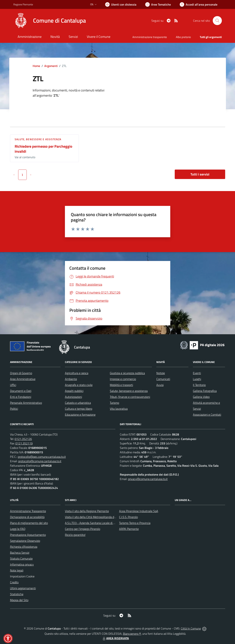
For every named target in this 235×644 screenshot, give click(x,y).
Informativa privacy (22, 564)
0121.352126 (23, 439)
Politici (14, 409)
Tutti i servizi (200, 174)
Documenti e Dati (21, 391)
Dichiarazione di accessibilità (27, 517)
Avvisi (160, 385)
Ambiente (71, 379)
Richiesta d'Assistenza (24, 547)
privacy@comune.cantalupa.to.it (148, 479)
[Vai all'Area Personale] (199, 4)
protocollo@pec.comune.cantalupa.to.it (42, 457)
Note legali (17, 570)
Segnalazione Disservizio (25, 541)
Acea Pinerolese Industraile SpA (139, 511)
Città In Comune (191, 628)
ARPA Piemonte (129, 529)
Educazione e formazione (80, 415)
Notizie (161, 373)
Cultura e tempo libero (79, 409)
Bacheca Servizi (20, 553)
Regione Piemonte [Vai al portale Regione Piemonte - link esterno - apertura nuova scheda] (23, 4)
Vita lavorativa (119, 409)
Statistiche (17, 594)
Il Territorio (199, 385)
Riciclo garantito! (75, 535)
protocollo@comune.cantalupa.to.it (40, 461)
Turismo (114, 403)
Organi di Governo (21, 373)
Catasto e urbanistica (78, 403)
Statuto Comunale (21, 558)
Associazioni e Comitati (207, 415)
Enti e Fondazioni (21, 397)
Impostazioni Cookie (22, 576)
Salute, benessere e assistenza (38, 139)
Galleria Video (201, 397)
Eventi (197, 373)
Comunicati (163, 379)
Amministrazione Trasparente (28, 511)
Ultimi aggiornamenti (23, 588)
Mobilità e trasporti (121, 385)
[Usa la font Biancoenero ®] (121, 4)
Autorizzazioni (73, 397)
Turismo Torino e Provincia (135, 523)
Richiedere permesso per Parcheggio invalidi (43, 149)
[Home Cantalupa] (50, 21)
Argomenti (51, 66)
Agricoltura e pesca (77, 373)
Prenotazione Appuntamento (28, 535)
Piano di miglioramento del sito (29, 523)
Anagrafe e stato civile (79, 385)
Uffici (13, 385)
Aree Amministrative (23, 379)
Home (36, 66)
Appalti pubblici (74, 391)
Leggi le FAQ (18, 529)
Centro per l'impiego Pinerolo (83, 529)
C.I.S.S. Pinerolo (128, 517)
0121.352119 (24, 443)
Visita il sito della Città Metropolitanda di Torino (94, 517)
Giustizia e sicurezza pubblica (127, 373)
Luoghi (197, 379)
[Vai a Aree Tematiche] (158, 4)
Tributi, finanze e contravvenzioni (130, 397)
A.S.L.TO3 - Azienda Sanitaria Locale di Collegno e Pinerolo (101, 523)
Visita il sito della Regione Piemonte (87, 511)
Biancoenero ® (132, 634)
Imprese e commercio (123, 379)
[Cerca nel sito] (217, 21)
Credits (14, 582)
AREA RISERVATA (115, 638)
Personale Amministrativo (26, 403)
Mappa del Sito (19, 600)
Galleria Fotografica (205, 391)
